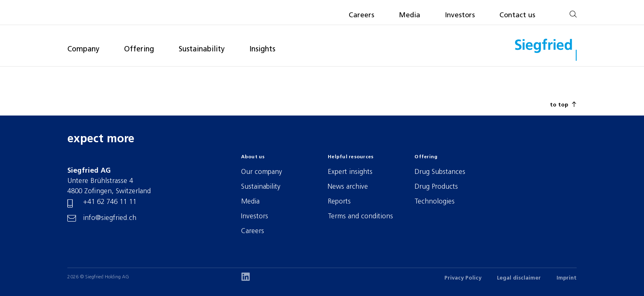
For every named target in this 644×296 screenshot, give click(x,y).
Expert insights (350, 172)
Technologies (435, 202)
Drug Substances (440, 172)
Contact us (517, 15)
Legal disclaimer (519, 278)
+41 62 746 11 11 (110, 202)
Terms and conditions (360, 216)
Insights (262, 50)
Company (83, 50)
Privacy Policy (463, 278)
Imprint (567, 278)
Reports (339, 202)
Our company (262, 172)
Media (409, 15)
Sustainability (202, 50)
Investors (460, 15)
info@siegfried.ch (110, 218)
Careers (361, 15)
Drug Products (436, 187)
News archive (348, 187)
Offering (139, 50)
